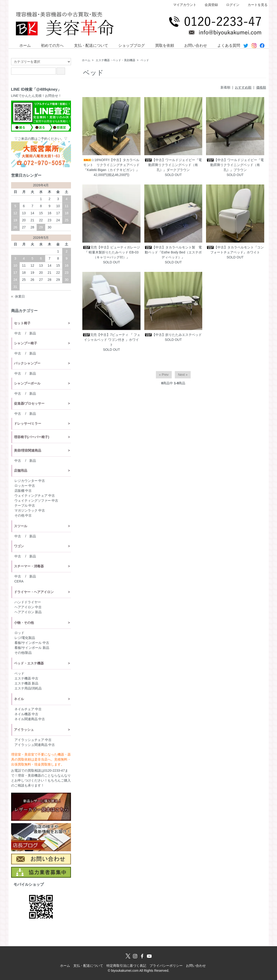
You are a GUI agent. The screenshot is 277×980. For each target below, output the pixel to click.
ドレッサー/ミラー (28, 424)
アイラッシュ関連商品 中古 (35, 745)
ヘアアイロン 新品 (28, 612)
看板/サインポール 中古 (32, 643)
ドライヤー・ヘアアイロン (34, 592)
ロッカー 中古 (25, 486)
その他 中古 (23, 515)
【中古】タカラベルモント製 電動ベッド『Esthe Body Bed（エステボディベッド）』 (173, 252)
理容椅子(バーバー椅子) (32, 437)
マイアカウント (182, 5)
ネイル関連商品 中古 (30, 719)
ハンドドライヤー (28, 602)
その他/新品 (23, 653)
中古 (18, 333)
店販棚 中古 (23, 491)
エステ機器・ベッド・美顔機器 (115, 60)
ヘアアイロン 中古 (28, 607)
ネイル (19, 699)
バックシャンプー (27, 363)
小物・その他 (24, 623)
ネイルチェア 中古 (28, 709)
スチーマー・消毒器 (29, 566)
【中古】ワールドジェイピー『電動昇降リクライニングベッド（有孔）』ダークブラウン (173, 165)
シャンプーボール (27, 383)
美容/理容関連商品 (28, 450)
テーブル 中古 (25, 505)
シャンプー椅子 (26, 343)
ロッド (19, 633)
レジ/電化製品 (25, 638)
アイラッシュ (24, 730)
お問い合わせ (192, 45)
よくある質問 (225, 45)
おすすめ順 (243, 87)
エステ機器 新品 (26, 683)
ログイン (230, 5)
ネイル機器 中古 (26, 714)
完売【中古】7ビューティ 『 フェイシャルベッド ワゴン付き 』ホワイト (111, 340)
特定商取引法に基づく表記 (126, 966)
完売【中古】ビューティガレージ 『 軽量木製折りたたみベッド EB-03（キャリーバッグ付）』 (111, 252)
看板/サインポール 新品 (32, 648)
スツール (21, 526)
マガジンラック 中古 (30, 510)
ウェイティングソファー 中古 (36, 501)
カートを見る (255, 5)
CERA (19, 581)
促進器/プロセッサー (29, 403)
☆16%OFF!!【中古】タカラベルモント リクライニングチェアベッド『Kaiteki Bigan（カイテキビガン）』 (111, 165)
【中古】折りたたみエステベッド (173, 335)
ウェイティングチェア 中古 (35, 496)
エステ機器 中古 (26, 678)
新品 (33, 333)
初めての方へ (49, 45)
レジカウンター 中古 (30, 481)
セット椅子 (22, 323)
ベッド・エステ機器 (29, 663)
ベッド (145, 60)
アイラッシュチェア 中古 (33, 740)
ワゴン (19, 546)
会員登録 (209, 5)
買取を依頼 (161, 45)
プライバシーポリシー (166, 966)
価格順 (261, 87)
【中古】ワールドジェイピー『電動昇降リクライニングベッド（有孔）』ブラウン (235, 165)
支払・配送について (88, 45)
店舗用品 (21, 471)
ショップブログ (128, 45)
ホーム (22, 45)
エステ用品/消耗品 (28, 688)
